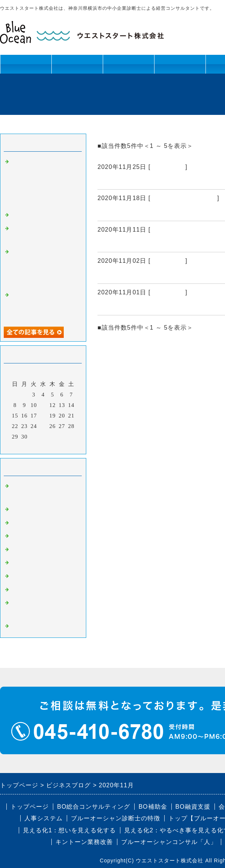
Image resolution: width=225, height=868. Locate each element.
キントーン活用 (180, 67)
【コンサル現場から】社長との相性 (154, 306)
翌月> (59, 446)
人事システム (43, 818)
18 (43, 416)
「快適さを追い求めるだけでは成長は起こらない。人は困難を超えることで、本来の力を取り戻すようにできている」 (44, 182)
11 (43, 405)
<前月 (28, 446)
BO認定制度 (28, 590)
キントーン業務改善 (84, 842)
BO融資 (22, 563)
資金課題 (128, 67)
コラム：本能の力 (35, 215)
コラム (20, 626)
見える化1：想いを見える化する (69, 830)
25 (43, 426)
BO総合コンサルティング (94, 807)
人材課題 (77, 67)
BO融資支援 (193, 807)
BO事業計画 (168, 167)
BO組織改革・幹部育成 (184, 198)
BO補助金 (25, 576)
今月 (43, 446)
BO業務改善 (28, 536)
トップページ (26, 64)
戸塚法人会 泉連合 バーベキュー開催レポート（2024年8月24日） (43, 305)
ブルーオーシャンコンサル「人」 (169, 842)
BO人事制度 (168, 261)
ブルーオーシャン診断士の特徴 (115, 818)
